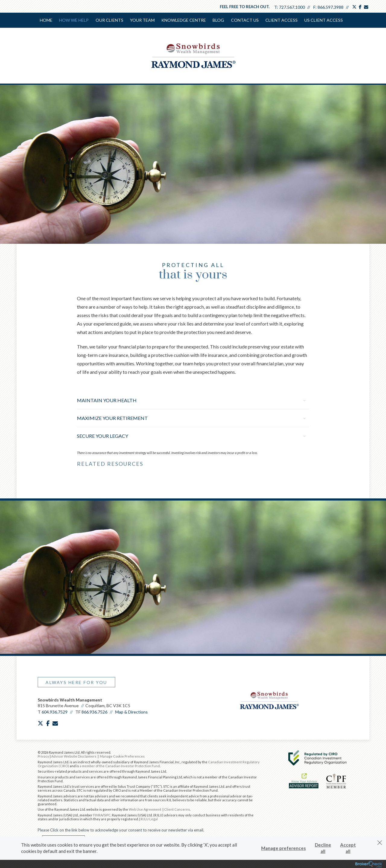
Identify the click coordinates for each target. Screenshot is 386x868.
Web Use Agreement (145, 809)
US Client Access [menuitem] (323, 20)
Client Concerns (177, 809)
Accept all (348, 848)
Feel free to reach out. (245, 7)
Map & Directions (131, 711)
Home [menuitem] (46, 20)
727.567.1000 (292, 7)
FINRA (98, 814)
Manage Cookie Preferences (122, 756)
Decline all (323, 848)
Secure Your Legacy (191, 435)
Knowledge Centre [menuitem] (184, 20)
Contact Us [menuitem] (245, 20)
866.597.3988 (331, 7)
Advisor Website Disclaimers (74, 756)
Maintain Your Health (191, 400)
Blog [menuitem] (218, 20)
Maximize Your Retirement (191, 417)
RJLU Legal (149, 818)
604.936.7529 (55, 711)
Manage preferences (283, 848)
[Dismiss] (380, 843)
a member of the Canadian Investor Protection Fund (120, 765)
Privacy (43, 756)
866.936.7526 (94, 711)
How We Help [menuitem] (74, 20)
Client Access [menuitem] (281, 20)
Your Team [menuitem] (142, 20)
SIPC (107, 814)
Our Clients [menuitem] (109, 20)
